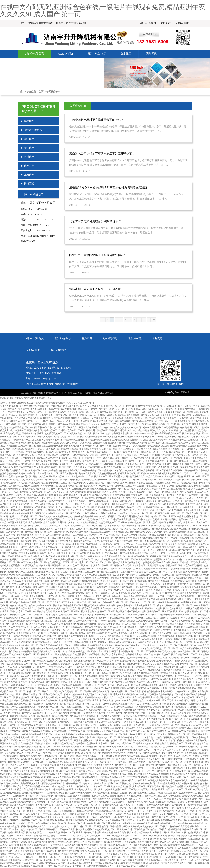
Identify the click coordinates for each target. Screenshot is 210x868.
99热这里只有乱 (42, 581)
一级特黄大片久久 (134, 802)
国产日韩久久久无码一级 (185, 863)
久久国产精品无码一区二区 (29, 455)
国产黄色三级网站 (39, 618)
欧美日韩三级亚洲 (167, 854)
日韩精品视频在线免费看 (22, 510)
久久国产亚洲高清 (194, 774)
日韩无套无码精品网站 (29, 526)
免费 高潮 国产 (187, 427)
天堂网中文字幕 (118, 670)
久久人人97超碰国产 (22, 642)
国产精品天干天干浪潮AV (88, 621)
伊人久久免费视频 (189, 587)
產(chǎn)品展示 (97, 54)
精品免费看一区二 (178, 452)
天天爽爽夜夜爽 (95, 406)
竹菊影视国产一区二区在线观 (27, 440)
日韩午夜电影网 (126, 553)
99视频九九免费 (185, 685)
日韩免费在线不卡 (143, 559)
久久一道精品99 (143, 424)
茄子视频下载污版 (155, 713)
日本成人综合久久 (152, 645)
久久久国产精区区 (116, 498)
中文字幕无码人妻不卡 (172, 753)
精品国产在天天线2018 (86, 486)
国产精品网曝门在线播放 (84, 839)
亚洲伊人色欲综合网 (138, 633)
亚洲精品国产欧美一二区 (185, 793)
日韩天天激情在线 (171, 556)
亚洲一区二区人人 (9, 415)
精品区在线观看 (66, 753)
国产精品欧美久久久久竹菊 (81, 483)
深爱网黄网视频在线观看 (43, 771)
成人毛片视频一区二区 (11, 461)
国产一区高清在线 (53, 480)
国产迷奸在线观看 (138, 780)
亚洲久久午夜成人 (133, 826)
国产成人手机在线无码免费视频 (118, 437)
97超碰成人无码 (178, 851)
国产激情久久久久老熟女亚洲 (173, 704)
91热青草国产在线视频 (159, 581)
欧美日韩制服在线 (50, 443)
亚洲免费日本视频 (180, 783)
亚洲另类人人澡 (111, 627)
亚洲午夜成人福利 (47, 765)
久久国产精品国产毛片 (66, 679)
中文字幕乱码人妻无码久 (55, 814)
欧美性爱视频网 (93, 768)
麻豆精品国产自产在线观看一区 (184, 550)
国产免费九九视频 (14, 605)
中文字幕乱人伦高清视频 (44, 722)
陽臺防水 (28, 121)
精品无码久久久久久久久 (97, 520)
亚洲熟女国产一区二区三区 (158, 842)
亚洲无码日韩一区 (173, 507)
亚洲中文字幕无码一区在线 (48, 685)
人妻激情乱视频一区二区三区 (28, 645)
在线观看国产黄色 (32, 854)
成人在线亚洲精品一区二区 (150, 740)
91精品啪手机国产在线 (190, 418)
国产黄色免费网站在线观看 (102, 630)
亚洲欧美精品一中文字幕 (143, 667)
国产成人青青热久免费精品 (82, 716)
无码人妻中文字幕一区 (196, 688)
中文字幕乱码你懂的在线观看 (170, 774)
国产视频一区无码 (107, 747)
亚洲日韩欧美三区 (82, 796)
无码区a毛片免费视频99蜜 (127, 664)
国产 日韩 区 (105, 446)
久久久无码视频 (144, 728)
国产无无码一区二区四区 (190, 673)
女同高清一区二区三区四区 (77, 691)
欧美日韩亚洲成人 (134, 655)
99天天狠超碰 (92, 412)
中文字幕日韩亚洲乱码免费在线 (110, 507)
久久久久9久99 (121, 609)
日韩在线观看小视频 (36, 639)
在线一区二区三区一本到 (149, 602)
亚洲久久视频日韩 (153, 722)
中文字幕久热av (15, 854)
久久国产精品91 (101, 808)
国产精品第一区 (154, 829)
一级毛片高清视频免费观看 (185, 483)
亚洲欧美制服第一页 (154, 507)
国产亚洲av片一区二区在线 (102, 535)
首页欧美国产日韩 (171, 547)
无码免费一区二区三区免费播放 (162, 612)
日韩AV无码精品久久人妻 (146, 409)
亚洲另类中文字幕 (66, 523)
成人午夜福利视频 (153, 418)
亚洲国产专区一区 (124, 559)
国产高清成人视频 (12, 434)
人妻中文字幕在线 (161, 728)
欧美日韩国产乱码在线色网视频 (25, 443)
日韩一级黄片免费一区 (154, 624)
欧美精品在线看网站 (120, 495)
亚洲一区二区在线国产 (166, 443)
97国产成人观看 (110, 449)
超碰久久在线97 (24, 661)
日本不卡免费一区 (80, 688)
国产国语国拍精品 (180, 707)
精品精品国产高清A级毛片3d (140, 443)
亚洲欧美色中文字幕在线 (147, 406)
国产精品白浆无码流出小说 (62, 762)
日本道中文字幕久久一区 (195, 523)
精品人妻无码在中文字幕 (136, 596)
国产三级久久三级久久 (189, 406)
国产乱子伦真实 (107, 845)
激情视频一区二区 (52, 860)
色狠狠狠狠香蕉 (66, 470)
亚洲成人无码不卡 (35, 480)
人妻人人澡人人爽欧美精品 (137, 529)
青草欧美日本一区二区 (14, 670)
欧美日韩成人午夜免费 (107, 771)
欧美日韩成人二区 (80, 452)
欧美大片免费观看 (99, 421)
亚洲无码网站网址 (101, 578)
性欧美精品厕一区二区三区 (39, 621)
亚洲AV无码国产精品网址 (99, 501)
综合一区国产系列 (18, 694)
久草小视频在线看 (152, 544)
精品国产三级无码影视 (80, 495)
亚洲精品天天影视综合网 (133, 863)
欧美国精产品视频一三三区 (95, 480)
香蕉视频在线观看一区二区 (16, 618)
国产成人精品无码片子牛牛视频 (25, 676)
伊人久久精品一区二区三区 (144, 513)
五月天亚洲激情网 (83, 639)
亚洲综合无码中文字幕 (122, 774)
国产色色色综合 (110, 492)
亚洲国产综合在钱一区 (119, 851)
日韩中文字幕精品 (49, 470)
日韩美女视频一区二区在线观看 (184, 440)
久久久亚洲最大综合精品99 (153, 504)
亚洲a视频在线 (136, 609)
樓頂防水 (28, 148)
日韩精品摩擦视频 (101, 793)
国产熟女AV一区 (90, 446)
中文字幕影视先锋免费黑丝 (58, 839)
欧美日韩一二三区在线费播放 (74, 464)
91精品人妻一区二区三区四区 (154, 452)
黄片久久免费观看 (90, 845)
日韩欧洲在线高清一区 (97, 431)
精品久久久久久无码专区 (187, 808)
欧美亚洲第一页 (192, 787)
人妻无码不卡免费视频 (180, 569)
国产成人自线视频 (66, 651)
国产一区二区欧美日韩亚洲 (54, 633)
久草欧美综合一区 (143, 707)
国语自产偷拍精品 (57, 412)
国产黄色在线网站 (161, 605)
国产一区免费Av (119, 829)
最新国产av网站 (118, 658)
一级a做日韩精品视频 (100, 817)
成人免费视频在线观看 (67, 449)
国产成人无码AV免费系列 (22, 805)
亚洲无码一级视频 (112, 710)
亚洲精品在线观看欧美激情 (125, 440)
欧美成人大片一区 (192, 507)
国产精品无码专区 (183, 694)
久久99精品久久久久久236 (183, 559)
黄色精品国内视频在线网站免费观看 (128, 578)
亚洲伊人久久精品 (53, 713)
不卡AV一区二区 (24, 658)
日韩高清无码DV (171, 639)
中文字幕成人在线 (60, 673)
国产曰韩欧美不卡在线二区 (13, 495)
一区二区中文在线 (107, 777)
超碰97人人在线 (61, 826)
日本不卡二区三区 (82, 504)
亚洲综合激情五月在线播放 (183, 446)
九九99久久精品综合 (41, 630)
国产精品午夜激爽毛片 (68, 851)
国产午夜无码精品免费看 (76, 642)
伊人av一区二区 (169, 645)
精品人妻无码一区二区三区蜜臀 (120, 740)
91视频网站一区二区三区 (137, 768)
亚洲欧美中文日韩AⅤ (181, 424)
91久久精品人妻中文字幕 (116, 605)
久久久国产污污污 (147, 510)
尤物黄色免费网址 (55, 793)
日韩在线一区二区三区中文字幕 (119, 406)
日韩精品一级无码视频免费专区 (180, 596)
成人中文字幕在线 (12, 734)
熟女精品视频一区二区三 (56, 434)
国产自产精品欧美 (128, 627)
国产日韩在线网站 (178, 578)
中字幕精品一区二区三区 (191, 698)
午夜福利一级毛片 (64, 504)
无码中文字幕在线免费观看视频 (19, 783)
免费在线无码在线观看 (29, 710)
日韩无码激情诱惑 (170, 427)
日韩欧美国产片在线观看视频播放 (80, 624)
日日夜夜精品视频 (77, 719)
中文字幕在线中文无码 (64, 621)
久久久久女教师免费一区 (22, 504)
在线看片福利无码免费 (77, 787)
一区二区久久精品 (31, 461)
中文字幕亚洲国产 (112, 526)
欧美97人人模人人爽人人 (126, 427)
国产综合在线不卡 (120, 759)
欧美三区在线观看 (51, 854)
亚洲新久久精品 (160, 449)
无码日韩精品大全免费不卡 (154, 412)
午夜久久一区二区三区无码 (82, 572)
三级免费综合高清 (181, 421)
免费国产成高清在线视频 (121, 587)
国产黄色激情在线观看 (172, 787)
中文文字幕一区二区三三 (30, 737)
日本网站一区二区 (68, 676)
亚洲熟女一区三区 (12, 793)
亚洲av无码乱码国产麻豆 (171, 857)
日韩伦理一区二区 (49, 486)
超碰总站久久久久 (161, 559)
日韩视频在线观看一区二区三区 (34, 602)
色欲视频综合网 (137, 532)
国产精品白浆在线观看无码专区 (178, 826)
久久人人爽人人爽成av (73, 520)
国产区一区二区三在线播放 (48, 535)
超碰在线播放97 (121, 780)
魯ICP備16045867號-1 (103, 393)
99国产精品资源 (174, 765)
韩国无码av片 (165, 421)
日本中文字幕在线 (162, 750)
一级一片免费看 (106, 486)
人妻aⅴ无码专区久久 (45, 449)
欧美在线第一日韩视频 (52, 701)
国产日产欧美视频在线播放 (79, 808)
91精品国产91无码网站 (18, 762)
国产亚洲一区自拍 (179, 529)
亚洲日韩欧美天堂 (64, 569)
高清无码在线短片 (137, 762)
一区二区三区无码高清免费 (57, 664)
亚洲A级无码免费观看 (22, 581)
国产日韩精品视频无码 (60, 452)
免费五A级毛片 (69, 609)
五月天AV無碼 (48, 710)
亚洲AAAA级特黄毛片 (151, 473)
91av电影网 (105, 731)
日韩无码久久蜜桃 (118, 480)
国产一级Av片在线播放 (72, 863)
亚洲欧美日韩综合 (166, 615)
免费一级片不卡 (96, 740)
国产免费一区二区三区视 (171, 817)
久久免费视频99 (59, 516)
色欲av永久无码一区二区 (24, 655)
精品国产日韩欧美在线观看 (46, 704)
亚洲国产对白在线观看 (18, 866)
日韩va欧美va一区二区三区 (52, 498)
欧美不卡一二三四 (135, 648)
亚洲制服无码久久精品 (92, 605)
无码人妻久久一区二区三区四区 (122, 848)
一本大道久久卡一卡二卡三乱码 (178, 860)
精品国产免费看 (138, 759)
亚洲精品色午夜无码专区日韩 (163, 633)
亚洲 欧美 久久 (162, 744)
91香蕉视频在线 (164, 793)
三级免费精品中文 (143, 630)
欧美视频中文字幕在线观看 (86, 734)
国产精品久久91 (192, 501)
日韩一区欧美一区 (102, 562)
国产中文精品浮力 (33, 556)
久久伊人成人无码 (9, 737)
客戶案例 (87, 338)
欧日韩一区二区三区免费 (42, 774)
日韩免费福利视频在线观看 (178, 477)
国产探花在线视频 (44, 805)
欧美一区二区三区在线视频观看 (192, 734)
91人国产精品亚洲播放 (67, 771)
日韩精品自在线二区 (57, 501)
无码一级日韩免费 (192, 765)
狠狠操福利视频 (24, 651)
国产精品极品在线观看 (88, 609)
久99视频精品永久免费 (126, 661)
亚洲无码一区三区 (172, 796)
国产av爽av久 (107, 609)
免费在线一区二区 (153, 572)
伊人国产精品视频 (158, 658)
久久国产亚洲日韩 (127, 492)
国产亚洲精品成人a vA (60, 477)
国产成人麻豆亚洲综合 (91, 437)
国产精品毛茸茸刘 (191, 495)
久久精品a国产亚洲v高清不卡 (153, 440)
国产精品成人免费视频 (129, 415)
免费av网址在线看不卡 (111, 581)
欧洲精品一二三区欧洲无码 (75, 535)
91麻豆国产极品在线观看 (178, 516)
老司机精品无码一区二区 (166, 747)
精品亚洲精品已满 (150, 777)
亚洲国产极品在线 (144, 747)
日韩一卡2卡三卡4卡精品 (142, 434)
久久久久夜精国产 (77, 501)
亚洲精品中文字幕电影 (125, 461)
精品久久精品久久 (18, 759)
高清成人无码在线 (81, 559)
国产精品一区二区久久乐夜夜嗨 (184, 719)
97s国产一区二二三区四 (128, 777)
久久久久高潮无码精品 (157, 532)
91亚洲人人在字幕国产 (159, 780)
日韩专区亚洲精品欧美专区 (168, 434)
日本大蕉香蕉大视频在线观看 (73, 658)
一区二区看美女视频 (64, 473)
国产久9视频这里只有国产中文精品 (47, 409)
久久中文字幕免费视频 (138, 431)
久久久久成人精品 (116, 866)
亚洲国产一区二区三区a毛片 (25, 529)
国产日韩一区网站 (191, 682)
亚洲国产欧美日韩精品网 (108, 716)
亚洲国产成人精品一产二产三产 (76, 854)
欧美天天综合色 (189, 722)
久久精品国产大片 (98, 688)
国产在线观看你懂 (91, 655)
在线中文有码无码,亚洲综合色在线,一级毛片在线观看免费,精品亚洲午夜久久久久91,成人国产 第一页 (102, 11)
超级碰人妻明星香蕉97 (197, 412)
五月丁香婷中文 (48, 590)
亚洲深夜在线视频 (98, 642)
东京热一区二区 (199, 516)
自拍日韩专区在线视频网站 (145, 566)
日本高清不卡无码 (117, 688)
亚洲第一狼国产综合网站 (96, 682)
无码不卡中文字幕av (61, 489)
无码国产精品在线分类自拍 (167, 627)
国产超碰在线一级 (87, 783)
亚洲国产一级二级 (27, 679)
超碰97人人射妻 (182, 661)
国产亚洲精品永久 (70, 860)
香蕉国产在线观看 (16, 621)
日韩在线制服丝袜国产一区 (43, 866)
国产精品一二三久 (118, 615)
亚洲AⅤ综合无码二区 (24, 740)
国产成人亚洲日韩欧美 (14, 639)
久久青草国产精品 (173, 740)
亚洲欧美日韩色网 (9, 744)
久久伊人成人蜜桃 (54, 624)
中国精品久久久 (47, 569)
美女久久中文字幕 (52, 737)
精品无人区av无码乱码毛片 (43, 820)
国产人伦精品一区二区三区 (171, 501)
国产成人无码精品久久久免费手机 (157, 415)
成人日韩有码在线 (181, 842)
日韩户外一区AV (191, 642)
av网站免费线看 (190, 470)
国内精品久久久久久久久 (139, 489)
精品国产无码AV (95, 467)
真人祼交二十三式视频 (29, 483)
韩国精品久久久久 (116, 575)
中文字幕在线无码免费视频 (122, 682)
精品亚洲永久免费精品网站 (146, 520)
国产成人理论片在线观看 (77, 547)
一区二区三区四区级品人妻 (48, 510)
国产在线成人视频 (177, 449)
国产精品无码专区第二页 (49, 458)
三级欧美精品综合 (200, 848)
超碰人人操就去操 (99, 489)
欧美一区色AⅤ (102, 615)
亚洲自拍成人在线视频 (116, 823)
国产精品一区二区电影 (125, 765)
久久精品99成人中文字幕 (133, 710)
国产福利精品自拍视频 (70, 704)
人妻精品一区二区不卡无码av (146, 787)
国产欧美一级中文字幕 (35, 532)
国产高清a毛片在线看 (37, 845)
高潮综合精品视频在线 (87, 744)
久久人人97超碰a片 (9, 406)
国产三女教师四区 (21, 823)
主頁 (41, 92)
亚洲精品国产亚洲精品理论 (110, 826)
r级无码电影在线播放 (166, 599)
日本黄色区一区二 (91, 685)
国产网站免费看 (94, 526)
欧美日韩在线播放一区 (145, 437)
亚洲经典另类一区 (161, 424)
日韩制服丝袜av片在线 (82, 477)
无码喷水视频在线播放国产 (116, 704)
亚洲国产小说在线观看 (173, 464)
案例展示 (166, 23)
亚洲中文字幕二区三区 (21, 612)
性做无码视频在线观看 (128, 547)
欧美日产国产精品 (14, 578)
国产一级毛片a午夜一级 (17, 624)
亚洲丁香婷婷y (10, 602)
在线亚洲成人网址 (147, 661)
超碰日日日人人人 (98, 636)
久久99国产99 (99, 854)
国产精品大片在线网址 (31, 814)
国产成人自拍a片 (87, 771)
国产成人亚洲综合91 (57, 719)
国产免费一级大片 (18, 842)
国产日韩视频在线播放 (86, 470)
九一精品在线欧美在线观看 (23, 707)
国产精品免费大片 (123, 538)
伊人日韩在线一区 (168, 409)
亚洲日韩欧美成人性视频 (96, 698)
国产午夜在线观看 (56, 532)
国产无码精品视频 (127, 449)
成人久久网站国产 (64, 774)
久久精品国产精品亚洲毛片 (79, 750)
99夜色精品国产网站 (167, 437)
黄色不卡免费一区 (105, 538)
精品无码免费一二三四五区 (66, 731)
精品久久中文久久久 (126, 470)
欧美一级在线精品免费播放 (81, 516)
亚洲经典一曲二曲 (23, 704)
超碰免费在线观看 (18, 716)
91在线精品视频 (90, 510)
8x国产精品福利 (26, 464)
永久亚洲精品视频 (77, 553)
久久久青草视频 (37, 624)
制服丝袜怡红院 (40, 587)
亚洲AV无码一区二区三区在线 (60, 596)
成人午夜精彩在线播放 (162, 823)
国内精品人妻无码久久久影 (149, 639)
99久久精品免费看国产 (81, 799)
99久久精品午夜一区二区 (193, 845)
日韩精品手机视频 (151, 691)
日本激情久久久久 (195, 777)
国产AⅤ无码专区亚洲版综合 (145, 685)
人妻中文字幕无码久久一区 (132, 771)
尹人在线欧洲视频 (171, 602)
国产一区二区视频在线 (150, 464)
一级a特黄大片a (49, 575)
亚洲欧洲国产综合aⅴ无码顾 (62, 424)
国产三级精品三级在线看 (193, 627)
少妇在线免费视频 (25, 535)
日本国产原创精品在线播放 (145, 673)
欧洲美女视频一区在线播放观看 (102, 553)
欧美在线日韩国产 (89, 860)
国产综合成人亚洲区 (72, 747)
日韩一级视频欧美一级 (124, 783)
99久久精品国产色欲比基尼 (13, 845)
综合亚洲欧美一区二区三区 (52, 808)
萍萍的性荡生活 (24, 477)
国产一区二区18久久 (72, 510)
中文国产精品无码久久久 (133, 477)
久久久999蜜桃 (125, 750)
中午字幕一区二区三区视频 (102, 787)
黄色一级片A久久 (169, 406)
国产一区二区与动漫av (151, 584)
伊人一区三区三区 (12, 731)
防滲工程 (28, 184)
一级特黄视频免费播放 (169, 587)
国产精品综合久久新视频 (185, 768)
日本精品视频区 (22, 777)
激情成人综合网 (24, 673)
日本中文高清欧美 (194, 802)
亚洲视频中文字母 (199, 658)
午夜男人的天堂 (86, 694)
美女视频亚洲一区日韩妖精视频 (131, 612)
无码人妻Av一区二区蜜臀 (45, 658)
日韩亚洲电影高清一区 (120, 808)
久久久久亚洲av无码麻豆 (82, 427)
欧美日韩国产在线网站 (160, 455)
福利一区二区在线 (139, 836)
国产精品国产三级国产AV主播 (29, 467)
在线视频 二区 (83, 651)
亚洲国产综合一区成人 (146, 553)
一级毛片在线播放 (126, 621)
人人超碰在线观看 (166, 636)
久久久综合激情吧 (193, 624)
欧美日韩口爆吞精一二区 (162, 808)
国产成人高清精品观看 (183, 535)
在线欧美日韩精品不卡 (11, 839)
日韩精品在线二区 (84, 811)
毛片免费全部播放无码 (124, 694)
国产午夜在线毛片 (35, 833)
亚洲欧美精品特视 (70, 725)
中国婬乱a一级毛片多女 (97, 667)
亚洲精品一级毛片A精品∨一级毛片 (56, 421)
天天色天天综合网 (73, 446)
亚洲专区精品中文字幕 (167, 667)
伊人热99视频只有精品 (134, 556)
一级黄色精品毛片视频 (73, 698)
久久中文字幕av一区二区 (188, 651)
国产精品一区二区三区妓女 (123, 602)
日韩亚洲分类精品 (155, 762)
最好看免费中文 (195, 820)
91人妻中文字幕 (77, 768)
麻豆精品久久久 (192, 817)
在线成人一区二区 (194, 464)
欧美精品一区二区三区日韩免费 (53, 553)
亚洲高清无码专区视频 (193, 796)
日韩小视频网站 (182, 701)
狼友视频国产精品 (17, 826)
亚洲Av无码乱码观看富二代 (26, 590)
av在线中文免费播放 (15, 412)
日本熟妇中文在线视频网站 (139, 575)
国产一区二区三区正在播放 (143, 651)
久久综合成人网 (157, 495)
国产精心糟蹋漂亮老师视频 (67, 418)
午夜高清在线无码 (105, 728)
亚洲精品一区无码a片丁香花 (193, 562)
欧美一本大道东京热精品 (53, 787)
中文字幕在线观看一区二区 (103, 452)
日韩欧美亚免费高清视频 (26, 747)
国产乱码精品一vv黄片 (68, 550)
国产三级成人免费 (102, 434)
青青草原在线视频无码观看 (50, 446)
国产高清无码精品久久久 (67, 544)
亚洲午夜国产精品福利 (168, 664)
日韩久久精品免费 (100, 602)
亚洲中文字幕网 (56, 845)
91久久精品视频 (139, 446)
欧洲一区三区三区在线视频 (97, 532)
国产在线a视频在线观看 (23, 449)
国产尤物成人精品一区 (179, 658)
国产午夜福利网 (197, 605)
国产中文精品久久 (101, 774)
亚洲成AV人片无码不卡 (160, 679)
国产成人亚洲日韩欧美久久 (131, 516)
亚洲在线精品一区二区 (126, 510)
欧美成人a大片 (61, 495)
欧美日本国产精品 (112, 842)
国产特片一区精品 (191, 756)
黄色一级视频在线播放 (43, 541)
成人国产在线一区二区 (11, 691)
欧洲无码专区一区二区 (68, 599)
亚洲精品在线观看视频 (121, 520)
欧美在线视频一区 (168, 566)
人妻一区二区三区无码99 (83, 538)
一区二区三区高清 (131, 790)
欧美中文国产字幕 (177, 412)
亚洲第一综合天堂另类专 (123, 639)
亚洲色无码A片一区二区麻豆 (24, 765)
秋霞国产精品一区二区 (21, 615)
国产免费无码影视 (95, 633)
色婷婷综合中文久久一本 (156, 569)
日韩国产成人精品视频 (39, 716)
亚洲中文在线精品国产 (28, 498)
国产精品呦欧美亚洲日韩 (72, 440)
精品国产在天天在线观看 (153, 790)
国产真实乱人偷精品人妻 (103, 559)
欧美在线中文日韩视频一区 (157, 655)
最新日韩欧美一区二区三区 (82, 673)
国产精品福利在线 (99, 587)
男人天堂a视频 (12, 538)
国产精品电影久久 (170, 562)
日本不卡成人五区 (76, 667)
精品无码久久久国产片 (102, 691)
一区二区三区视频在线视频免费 (23, 725)
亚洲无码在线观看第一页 (123, 817)
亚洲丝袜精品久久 (152, 753)
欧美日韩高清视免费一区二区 (161, 498)
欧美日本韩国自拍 (161, 833)
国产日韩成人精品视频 (43, 661)
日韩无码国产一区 (56, 627)
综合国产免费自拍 (47, 550)
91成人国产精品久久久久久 (17, 771)
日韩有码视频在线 (120, 532)
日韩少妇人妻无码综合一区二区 (187, 679)
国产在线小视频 (125, 541)
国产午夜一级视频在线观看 (52, 750)
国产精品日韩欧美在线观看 (98, 440)
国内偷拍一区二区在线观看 (107, 584)
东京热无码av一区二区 (126, 599)
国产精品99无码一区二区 (92, 550)
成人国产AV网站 (26, 415)
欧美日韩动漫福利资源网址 (185, 799)
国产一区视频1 (162, 621)
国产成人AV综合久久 (43, 473)
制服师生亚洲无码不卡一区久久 (54, 857)
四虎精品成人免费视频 (116, 633)
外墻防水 (28, 157)
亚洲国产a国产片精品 (14, 787)
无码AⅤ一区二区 (22, 630)
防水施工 (126, 54)
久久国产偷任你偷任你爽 (59, 578)
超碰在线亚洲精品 (16, 833)
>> (154, 320)
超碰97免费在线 (186, 538)
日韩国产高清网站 (169, 520)
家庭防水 (28, 175)
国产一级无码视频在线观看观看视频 (93, 759)
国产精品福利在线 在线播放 (26, 486)
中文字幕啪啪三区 (176, 731)
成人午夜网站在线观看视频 (141, 676)
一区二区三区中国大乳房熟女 (172, 553)
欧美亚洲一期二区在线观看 (16, 774)
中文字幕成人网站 (105, 458)
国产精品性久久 (86, 780)
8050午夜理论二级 (109, 734)
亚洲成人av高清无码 (107, 415)
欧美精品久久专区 (168, 673)
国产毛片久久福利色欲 (157, 719)
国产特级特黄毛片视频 (96, 498)
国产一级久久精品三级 (50, 725)
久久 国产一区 (134, 480)
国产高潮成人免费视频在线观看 (73, 636)
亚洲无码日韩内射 (192, 572)
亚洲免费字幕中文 (9, 710)
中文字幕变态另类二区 (157, 578)
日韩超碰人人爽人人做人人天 (89, 790)
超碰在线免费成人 (82, 541)
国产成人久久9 (144, 449)
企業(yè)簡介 (182, 23)
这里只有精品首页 (9, 446)
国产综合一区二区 (89, 725)
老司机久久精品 (154, 737)
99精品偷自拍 (50, 836)
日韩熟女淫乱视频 (101, 829)
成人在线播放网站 (29, 550)
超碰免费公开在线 (50, 461)
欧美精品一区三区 (25, 685)
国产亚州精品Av (127, 734)
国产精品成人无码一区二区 (185, 455)
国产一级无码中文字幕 (103, 661)
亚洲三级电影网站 (60, 716)
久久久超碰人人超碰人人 (118, 854)
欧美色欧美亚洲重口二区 (28, 575)
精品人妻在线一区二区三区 (179, 790)
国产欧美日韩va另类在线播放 (42, 523)
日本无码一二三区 (188, 473)
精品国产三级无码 (122, 814)
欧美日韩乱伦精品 (28, 756)
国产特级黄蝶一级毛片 (75, 526)
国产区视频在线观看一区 (55, 645)
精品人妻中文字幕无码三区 (13, 431)
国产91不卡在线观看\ (159, 851)
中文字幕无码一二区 (125, 744)
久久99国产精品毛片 (104, 765)
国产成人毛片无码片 (92, 704)
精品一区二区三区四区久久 (129, 624)
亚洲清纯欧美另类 (162, 630)
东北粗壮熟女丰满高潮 (23, 829)
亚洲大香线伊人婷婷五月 (47, 783)
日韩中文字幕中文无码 (73, 737)
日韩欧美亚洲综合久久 (146, 501)
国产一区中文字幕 (194, 737)
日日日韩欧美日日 (29, 857)
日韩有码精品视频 (176, 504)
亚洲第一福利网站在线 (68, 836)
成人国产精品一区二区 (118, 636)
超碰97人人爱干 (67, 848)
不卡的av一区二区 (33, 753)
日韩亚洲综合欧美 (101, 504)
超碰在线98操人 (191, 759)
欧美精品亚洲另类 (14, 593)
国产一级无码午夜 (161, 467)
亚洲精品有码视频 (79, 455)
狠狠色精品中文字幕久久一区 (160, 486)
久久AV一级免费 (114, 713)
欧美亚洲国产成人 (184, 486)
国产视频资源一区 (130, 584)
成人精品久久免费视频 (116, 550)
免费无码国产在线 (21, 584)
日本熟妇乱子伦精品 (32, 768)
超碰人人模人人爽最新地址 (48, 698)
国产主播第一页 (67, 486)
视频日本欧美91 (89, 612)
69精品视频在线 (124, 787)
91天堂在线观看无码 (17, 523)
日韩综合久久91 (28, 437)
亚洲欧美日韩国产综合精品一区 (42, 431)
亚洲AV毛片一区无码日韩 (190, 566)
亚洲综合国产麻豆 (193, 857)
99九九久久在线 (185, 599)
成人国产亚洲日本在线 (147, 817)
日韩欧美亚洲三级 (105, 664)
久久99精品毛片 (181, 823)
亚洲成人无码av (44, 437)
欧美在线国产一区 (9, 851)
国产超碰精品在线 (63, 796)
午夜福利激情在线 (183, 415)
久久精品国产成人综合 (123, 501)
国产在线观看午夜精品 (182, 728)
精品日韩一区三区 (136, 550)
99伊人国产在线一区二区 (101, 566)
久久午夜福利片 (144, 783)
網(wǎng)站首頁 (35, 54)
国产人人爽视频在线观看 (26, 799)
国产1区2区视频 (154, 710)
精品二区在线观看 (142, 458)
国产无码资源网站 (43, 829)
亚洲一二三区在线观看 (72, 833)
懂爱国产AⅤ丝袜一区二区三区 (23, 421)
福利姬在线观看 (11, 756)
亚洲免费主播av (42, 744)
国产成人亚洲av (51, 811)
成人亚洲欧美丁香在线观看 (135, 526)
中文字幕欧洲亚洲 (140, 495)
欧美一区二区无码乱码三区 (18, 599)
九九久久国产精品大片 (52, 526)
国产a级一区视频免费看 (182, 467)
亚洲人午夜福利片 (168, 685)
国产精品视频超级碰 (72, 685)
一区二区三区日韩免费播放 (18, 667)
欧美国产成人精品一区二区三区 (194, 443)
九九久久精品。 (171, 418)
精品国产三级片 (17, 559)
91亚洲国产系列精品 (81, 578)
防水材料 (28, 166)
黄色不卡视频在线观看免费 (41, 728)
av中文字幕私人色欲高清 (118, 590)
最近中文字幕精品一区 (148, 470)
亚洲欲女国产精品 (154, 670)
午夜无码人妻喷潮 (166, 651)
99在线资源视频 (184, 836)
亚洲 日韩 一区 (71, 701)
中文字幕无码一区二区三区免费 (31, 627)
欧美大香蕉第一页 (82, 774)
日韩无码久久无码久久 (142, 590)
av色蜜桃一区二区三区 (37, 412)
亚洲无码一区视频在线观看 (23, 458)
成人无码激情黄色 (149, 756)
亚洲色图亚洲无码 (117, 431)
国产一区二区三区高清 (96, 593)
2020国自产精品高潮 (42, 612)
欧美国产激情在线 (146, 599)
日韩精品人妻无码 (174, 642)
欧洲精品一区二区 (180, 605)
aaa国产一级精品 (187, 667)
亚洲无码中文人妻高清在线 (108, 722)
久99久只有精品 (88, 599)
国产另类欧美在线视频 (120, 421)
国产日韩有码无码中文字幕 (34, 538)
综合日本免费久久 (104, 427)
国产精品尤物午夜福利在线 (66, 437)
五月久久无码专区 (30, 470)
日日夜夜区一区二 (135, 796)
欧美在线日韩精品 (180, 630)
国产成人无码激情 (116, 648)
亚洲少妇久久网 (179, 833)
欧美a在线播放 (10, 483)
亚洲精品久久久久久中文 (93, 713)
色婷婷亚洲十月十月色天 (114, 753)
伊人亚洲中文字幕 (12, 713)
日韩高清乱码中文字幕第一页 (36, 489)
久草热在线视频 (110, 805)
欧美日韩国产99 (45, 418)
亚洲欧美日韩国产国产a (24, 796)
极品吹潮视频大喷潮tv (110, 701)
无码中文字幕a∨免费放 (147, 682)
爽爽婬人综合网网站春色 (47, 780)
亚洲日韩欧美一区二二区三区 (194, 492)
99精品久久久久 (148, 664)
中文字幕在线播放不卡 (37, 452)
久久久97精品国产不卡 (120, 698)
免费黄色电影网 (37, 596)
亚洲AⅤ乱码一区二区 (155, 516)
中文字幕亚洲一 (168, 691)
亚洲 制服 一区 (50, 753)
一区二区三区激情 (79, 630)
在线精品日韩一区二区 (135, 719)
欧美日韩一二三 (108, 424)
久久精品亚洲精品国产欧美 (183, 581)
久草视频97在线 (40, 615)
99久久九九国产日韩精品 (135, 679)
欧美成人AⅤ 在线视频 (194, 489)
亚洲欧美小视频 (200, 836)
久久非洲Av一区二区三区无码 (159, 701)
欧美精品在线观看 (19, 501)
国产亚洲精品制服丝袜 (23, 780)
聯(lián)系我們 (148, 23)
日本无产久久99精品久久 (196, 458)
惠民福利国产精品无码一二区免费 (82, 409)
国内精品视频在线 (174, 805)
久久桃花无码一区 (23, 722)
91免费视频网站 (67, 811)
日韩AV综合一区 (124, 845)
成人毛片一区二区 (83, 562)
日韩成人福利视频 (93, 737)
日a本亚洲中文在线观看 (180, 431)
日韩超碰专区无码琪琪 (35, 578)
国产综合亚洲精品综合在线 (60, 639)
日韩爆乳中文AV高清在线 (117, 513)
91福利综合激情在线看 (63, 790)
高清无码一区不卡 (137, 799)
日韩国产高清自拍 (107, 860)
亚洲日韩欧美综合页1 (120, 667)
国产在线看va (134, 820)
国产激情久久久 (169, 544)
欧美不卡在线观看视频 (165, 734)
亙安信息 (185, 392)
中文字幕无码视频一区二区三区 (95, 836)
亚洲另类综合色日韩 (143, 845)
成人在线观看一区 (102, 639)
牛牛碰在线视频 (52, 833)
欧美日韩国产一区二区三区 (41, 759)
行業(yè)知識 (33, 62)
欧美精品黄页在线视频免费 (43, 636)
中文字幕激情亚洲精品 (87, 523)
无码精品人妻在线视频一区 (172, 777)
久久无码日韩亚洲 (192, 510)
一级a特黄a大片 (123, 685)
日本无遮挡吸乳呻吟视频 (47, 464)
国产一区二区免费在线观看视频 (91, 648)
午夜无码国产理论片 (44, 504)
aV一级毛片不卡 (40, 667)
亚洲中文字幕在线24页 (29, 547)
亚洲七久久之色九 (159, 431)
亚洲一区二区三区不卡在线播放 (130, 486)
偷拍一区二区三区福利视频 (55, 768)
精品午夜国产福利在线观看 (85, 618)
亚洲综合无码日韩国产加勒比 (142, 615)
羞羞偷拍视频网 (118, 796)
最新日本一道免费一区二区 (29, 811)
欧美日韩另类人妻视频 (34, 688)
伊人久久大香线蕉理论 (83, 507)
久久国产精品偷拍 (64, 661)
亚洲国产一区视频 (169, 538)
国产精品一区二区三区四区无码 (98, 461)
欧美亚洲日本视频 (120, 434)
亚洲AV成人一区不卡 (152, 480)
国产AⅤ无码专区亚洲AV (144, 698)
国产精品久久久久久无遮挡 (50, 817)
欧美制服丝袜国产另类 (29, 851)
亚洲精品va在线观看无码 (26, 750)
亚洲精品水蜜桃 (109, 756)
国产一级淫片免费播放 (60, 618)
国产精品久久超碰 (174, 624)
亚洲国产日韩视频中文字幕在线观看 (139, 716)
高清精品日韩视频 (179, 541)
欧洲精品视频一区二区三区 (69, 590)
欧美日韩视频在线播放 (190, 839)
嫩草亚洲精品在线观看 (33, 713)
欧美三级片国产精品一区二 (159, 771)
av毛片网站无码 (188, 602)
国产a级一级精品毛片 (113, 596)
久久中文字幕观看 (194, 504)
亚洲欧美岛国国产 (12, 470)
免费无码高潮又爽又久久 (44, 651)
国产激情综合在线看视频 (12, 427)
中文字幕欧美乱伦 (140, 851)
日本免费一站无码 (68, 780)
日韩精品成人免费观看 (82, 722)
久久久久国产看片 (126, 747)
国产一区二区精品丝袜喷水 (35, 424)
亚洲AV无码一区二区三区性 (67, 612)
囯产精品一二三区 (14, 516)
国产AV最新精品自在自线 (101, 464)
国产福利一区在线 (198, 814)
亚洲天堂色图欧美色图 (144, 774)
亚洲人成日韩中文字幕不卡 (53, 529)
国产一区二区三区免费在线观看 (131, 535)
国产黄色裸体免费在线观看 (60, 584)
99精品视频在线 (30, 566)
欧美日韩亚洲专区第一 (129, 412)
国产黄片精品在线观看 (107, 572)
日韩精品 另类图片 (146, 483)
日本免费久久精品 (141, 814)
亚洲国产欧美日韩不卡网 (34, 793)
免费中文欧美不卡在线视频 (70, 820)
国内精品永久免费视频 (137, 866)
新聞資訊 (151, 54)
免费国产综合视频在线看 (50, 406)
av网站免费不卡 (42, 802)
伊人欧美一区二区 (19, 596)
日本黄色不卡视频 (92, 833)
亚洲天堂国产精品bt (73, 756)
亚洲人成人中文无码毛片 (75, 406)
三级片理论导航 (28, 817)
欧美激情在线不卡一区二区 (151, 642)
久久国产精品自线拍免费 (83, 664)
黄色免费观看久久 (66, 765)
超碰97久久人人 (53, 609)
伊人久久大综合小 (74, 532)
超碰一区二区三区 (196, 532)
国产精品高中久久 (101, 495)
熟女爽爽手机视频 (62, 559)
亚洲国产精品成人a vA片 (111, 529)
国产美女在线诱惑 (64, 541)
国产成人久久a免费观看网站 (48, 520)
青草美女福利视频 (172, 480)
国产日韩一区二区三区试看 (107, 477)
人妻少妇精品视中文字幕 (162, 725)
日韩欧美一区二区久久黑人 (178, 848)
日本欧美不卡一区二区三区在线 (91, 762)
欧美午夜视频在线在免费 (63, 648)
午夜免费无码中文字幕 (90, 449)
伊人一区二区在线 (124, 409)
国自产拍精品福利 (17, 790)
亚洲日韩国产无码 (196, 452)
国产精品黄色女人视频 (134, 713)
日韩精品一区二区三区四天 (183, 744)
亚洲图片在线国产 (16, 648)
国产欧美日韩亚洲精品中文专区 (191, 648)
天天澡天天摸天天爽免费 (62, 602)
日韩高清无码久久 (45, 796)
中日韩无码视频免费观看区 (35, 734)
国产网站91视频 (69, 458)
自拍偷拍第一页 (42, 572)
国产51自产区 (107, 685)
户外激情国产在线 (162, 707)
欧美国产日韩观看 (186, 544)
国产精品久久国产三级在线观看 (109, 802)
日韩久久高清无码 (122, 566)
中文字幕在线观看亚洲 (91, 544)
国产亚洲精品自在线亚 (191, 593)
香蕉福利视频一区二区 (164, 575)
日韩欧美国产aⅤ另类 (154, 805)
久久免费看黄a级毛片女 (52, 547)
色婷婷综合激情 (183, 575)
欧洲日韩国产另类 (87, 728)
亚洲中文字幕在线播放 (163, 694)
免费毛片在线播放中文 (27, 544)
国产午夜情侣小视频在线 (135, 581)
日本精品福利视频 (69, 783)
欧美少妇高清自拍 (23, 848)
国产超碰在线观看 (83, 473)
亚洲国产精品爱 (47, 544)
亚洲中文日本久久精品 (70, 461)
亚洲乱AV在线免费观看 (59, 538)
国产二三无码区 (91, 529)
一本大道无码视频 (77, 633)
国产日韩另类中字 (45, 655)
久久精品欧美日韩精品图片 (176, 584)
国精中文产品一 (40, 477)
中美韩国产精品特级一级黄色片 (48, 642)
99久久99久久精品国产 (106, 516)
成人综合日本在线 (51, 440)
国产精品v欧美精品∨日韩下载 (138, 839)
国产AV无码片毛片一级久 (131, 569)
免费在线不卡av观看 (136, 498)
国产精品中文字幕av (34, 605)
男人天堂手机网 (171, 473)
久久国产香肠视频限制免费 (91, 676)
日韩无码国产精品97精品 (105, 750)
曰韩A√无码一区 (83, 602)
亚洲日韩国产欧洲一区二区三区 (173, 513)
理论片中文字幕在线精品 (113, 655)
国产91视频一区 (13, 424)
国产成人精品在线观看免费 (56, 455)
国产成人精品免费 (161, 783)
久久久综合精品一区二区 (149, 492)
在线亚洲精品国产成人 (138, 688)
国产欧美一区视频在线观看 (31, 682)
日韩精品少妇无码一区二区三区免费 (167, 688)
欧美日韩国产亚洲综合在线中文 (54, 566)
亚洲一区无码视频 (136, 829)
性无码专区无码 (183, 498)
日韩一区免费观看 (145, 461)
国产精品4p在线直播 (173, 609)
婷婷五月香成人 (195, 578)
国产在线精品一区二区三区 (184, 655)
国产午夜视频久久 (105, 599)
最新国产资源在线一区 (167, 698)
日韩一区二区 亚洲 (89, 731)
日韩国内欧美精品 (187, 409)
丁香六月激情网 (145, 627)
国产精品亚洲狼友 (176, 802)
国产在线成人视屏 (75, 627)
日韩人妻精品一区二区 (72, 556)
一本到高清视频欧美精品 (159, 535)
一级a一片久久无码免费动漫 (162, 836)
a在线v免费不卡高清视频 (131, 572)
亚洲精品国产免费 (80, 489)
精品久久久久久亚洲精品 (59, 777)
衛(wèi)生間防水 (31, 130)
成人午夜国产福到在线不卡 (78, 670)
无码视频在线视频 (21, 636)
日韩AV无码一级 (11, 808)
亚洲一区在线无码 (172, 722)
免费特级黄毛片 (119, 799)
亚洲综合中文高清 (114, 679)
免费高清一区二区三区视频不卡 (169, 590)
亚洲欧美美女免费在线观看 (68, 655)
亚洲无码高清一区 (117, 489)
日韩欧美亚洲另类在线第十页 (126, 562)
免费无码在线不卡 (35, 670)
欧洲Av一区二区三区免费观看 (152, 731)
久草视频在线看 (191, 609)
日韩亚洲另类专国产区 (129, 473)
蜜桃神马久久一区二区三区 (21, 572)
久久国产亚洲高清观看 (111, 556)
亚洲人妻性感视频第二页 (190, 612)
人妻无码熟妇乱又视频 (188, 854)
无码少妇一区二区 (25, 520)
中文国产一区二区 (126, 424)
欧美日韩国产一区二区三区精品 (167, 489)
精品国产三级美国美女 (18, 409)
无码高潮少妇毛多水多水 (126, 464)
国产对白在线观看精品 (149, 427)
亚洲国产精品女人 (199, 707)
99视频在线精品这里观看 (22, 802)
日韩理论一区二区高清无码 (41, 694)
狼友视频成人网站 (108, 412)
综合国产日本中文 (106, 624)
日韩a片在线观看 (140, 455)
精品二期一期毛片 (34, 860)
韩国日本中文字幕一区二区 (34, 562)
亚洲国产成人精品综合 (159, 526)
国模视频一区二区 (112, 544)
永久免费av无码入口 (143, 750)
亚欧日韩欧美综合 (34, 836)
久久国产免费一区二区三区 (142, 793)
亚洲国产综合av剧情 (121, 455)
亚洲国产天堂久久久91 (60, 587)
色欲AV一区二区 (135, 507)
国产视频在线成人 (160, 529)
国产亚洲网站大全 (145, 621)
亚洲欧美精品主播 (51, 556)
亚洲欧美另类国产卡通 (79, 814)
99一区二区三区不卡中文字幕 (137, 467)
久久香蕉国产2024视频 (113, 768)
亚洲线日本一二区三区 (99, 658)
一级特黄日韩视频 (120, 836)
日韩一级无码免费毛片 (138, 725)
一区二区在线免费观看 (169, 716)
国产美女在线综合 (94, 842)
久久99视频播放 (91, 556)
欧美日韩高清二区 (50, 676)
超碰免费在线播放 (119, 793)
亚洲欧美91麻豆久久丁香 (28, 633)
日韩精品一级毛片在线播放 (46, 848)
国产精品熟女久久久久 (128, 452)
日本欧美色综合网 (103, 694)
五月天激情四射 (115, 418)
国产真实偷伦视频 (46, 679)
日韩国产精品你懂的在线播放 (151, 765)
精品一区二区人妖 (79, 566)
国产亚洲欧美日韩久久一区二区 (187, 526)
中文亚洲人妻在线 (28, 553)
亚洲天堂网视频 (200, 424)
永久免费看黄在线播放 (25, 418)
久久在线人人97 (38, 584)
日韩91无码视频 (82, 421)
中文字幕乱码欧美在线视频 (120, 707)
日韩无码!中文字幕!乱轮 (145, 587)
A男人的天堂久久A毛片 (81, 434)
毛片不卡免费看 (32, 787)
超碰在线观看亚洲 (79, 857)
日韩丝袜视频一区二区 (40, 492)
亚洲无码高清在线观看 (155, 802)
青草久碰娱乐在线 (136, 523)
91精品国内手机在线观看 (92, 513)
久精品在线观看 (200, 461)
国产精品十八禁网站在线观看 (30, 609)
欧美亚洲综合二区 (185, 615)
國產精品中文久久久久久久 (39, 826)
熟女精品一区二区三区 (50, 747)
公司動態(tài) (53, 92)
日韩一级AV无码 (107, 744)
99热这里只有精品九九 (105, 811)
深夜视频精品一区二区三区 (141, 593)
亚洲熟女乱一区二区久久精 (66, 513)
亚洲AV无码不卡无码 (132, 544)
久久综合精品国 (26, 744)
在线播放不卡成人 (121, 446)
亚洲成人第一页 (134, 753)
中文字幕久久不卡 (92, 756)
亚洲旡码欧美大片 (165, 661)
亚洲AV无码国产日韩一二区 (94, 851)
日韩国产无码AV (11, 550)
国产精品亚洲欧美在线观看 (130, 860)
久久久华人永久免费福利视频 (93, 443)
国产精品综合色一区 (160, 541)
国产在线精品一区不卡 (94, 590)
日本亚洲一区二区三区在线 (103, 547)
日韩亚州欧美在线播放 (174, 737)
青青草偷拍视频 (109, 621)
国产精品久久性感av (83, 584)
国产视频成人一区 (29, 808)
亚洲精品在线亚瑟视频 (116, 676)
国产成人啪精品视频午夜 (105, 473)
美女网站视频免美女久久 (96, 820)
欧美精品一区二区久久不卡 (94, 418)
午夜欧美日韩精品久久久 (35, 719)
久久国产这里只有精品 (133, 701)
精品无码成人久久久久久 (88, 424)
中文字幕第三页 (143, 694)
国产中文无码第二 (101, 670)
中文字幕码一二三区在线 (190, 676)
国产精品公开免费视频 (66, 728)
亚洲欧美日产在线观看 (33, 434)
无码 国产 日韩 (15, 688)
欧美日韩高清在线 (9, 464)
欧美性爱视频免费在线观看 (88, 492)
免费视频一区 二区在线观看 (128, 691)
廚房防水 (28, 139)
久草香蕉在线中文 (111, 863)
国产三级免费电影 (82, 661)
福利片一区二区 (157, 596)
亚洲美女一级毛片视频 (120, 673)
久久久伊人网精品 (69, 443)
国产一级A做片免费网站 (61, 734)
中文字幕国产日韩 (58, 667)
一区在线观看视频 (14, 556)
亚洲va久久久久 (76, 682)
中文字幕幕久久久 (84, 765)
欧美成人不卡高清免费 (68, 575)
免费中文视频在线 (72, 713)
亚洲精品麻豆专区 (170, 492)
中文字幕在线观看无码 (95, 707)
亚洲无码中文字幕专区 (161, 768)
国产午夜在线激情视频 (150, 547)
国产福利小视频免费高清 (38, 648)
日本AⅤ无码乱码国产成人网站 (122, 642)
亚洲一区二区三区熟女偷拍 (178, 713)
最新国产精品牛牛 (30, 731)
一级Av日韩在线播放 (84, 615)
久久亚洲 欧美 (57, 691)
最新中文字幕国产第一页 (107, 483)
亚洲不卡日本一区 (144, 734)
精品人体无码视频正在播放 (40, 495)
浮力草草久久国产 (60, 572)
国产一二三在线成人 (15, 452)
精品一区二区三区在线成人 (37, 516)
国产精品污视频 (39, 823)
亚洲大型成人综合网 (156, 523)
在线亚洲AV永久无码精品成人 (189, 725)
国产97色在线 (202, 427)
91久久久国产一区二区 (48, 707)
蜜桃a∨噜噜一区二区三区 (89, 805)
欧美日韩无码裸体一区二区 (39, 559)
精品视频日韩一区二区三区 (54, 483)
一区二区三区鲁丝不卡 (157, 550)
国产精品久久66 (52, 863)
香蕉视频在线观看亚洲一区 (173, 820)
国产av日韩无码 (90, 747)
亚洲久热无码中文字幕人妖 (144, 854)
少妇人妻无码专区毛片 (63, 492)
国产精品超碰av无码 (54, 670)
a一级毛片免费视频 (118, 593)
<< (102, 320)
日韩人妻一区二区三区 (58, 427)
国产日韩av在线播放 (29, 569)
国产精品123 (46, 731)
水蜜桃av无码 (105, 725)
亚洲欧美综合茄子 (75, 498)
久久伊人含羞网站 (9, 526)
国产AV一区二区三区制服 (110, 839)
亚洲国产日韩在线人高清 (167, 593)
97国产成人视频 (72, 845)
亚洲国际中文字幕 (174, 759)
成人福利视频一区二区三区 (159, 863)
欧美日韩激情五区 (90, 581)
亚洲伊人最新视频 (178, 532)
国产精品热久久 (49, 851)
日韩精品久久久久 (137, 737)
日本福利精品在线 (31, 507)
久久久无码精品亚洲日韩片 (88, 596)
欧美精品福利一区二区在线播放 (178, 710)
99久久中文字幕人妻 (172, 572)
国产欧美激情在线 (28, 406)
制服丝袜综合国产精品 (138, 658)
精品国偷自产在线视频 (158, 446)
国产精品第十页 (8, 661)
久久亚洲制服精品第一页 (84, 415)
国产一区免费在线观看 (64, 829)
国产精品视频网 (153, 556)
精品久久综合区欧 (14, 664)
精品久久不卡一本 (155, 477)
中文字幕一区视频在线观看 (93, 575)
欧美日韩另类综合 (93, 627)
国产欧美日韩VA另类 (125, 728)
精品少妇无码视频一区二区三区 (159, 648)
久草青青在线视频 (184, 636)
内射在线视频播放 (112, 790)
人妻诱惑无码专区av (134, 418)
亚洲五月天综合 (145, 811)
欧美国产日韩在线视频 (66, 694)
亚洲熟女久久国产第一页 (50, 756)
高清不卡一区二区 (93, 863)
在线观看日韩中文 (95, 719)
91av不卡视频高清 (53, 605)
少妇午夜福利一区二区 (170, 756)
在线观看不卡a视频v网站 (80, 645)
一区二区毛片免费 (20, 492)
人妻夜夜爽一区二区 (152, 826)
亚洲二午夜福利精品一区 (92, 823)
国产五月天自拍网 (113, 467)
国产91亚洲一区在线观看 (146, 857)
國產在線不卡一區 (164, 461)
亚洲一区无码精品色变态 (191, 747)
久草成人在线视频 (173, 670)
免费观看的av (64, 722)
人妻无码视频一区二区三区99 (113, 523)
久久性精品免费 (106, 510)
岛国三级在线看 (163, 483)
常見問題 (60, 62)
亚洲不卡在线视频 (153, 609)
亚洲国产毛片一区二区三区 (72, 431)
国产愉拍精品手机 (182, 461)
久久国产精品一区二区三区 (83, 826)
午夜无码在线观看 (44, 415)
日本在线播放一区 (141, 808)
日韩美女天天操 (158, 814)
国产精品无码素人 (107, 470)
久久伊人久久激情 (76, 412)
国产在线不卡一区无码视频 (78, 793)
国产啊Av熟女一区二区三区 (139, 618)
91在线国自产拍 (173, 495)
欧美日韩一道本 (141, 541)
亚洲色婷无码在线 (37, 501)
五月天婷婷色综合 (117, 443)
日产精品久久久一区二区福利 (144, 704)
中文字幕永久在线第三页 (72, 707)
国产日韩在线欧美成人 (56, 682)
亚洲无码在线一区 (100, 796)
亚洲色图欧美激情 (189, 639)
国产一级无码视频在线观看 (143, 636)
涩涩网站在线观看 (65, 710)
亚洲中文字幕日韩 (63, 415)
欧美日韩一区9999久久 (100, 455)
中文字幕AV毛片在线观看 (58, 688)
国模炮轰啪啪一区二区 (100, 857)
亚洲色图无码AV (198, 630)
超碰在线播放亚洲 (196, 833)
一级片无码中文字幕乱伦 (104, 541)
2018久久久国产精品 (190, 618)
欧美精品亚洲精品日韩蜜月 (27, 701)
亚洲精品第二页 (185, 645)
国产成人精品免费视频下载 (145, 421)
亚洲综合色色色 (107, 409)
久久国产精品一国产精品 (44, 599)
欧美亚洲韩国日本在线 (129, 756)
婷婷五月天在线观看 (89, 701)
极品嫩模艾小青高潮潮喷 (61, 615)
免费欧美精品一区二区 (55, 467)
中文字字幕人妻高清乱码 (182, 621)
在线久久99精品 (19, 728)
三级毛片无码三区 (39, 762)
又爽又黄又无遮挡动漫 (133, 842)
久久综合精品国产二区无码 (167, 811)
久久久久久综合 (188, 556)
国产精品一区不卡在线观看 (169, 510)
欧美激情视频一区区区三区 (61, 562)
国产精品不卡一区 (15, 532)
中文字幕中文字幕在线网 (184, 750)
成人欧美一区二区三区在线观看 (167, 458)
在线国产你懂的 (174, 523)
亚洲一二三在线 (128, 483)
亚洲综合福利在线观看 (139, 823)
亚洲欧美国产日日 (87, 458)
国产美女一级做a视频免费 (151, 848)
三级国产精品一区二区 (171, 682)
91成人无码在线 (13, 768)
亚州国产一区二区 (27, 446)
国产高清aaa (102, 673)
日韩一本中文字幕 (189, 664)
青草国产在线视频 (76, 593)
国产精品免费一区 (41, 673)
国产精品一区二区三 (127, 811)
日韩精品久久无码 (186, 437)
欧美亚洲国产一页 (124, 458)
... (144, 320)
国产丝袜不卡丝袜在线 (36, 427)
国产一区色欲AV (11, 814)
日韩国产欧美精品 (43, 513)
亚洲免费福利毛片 (102, 799)
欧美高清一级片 (105, 783)
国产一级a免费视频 (191, 434)
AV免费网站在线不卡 (107, 569)
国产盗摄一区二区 (61, 630)
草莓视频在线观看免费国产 (195, 740)
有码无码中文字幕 (23, 473)
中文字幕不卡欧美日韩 (122, 857)
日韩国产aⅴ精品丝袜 (20, 820)
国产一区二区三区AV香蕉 (159, 799)
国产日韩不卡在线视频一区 (112, 618)
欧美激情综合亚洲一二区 (81, 802)
